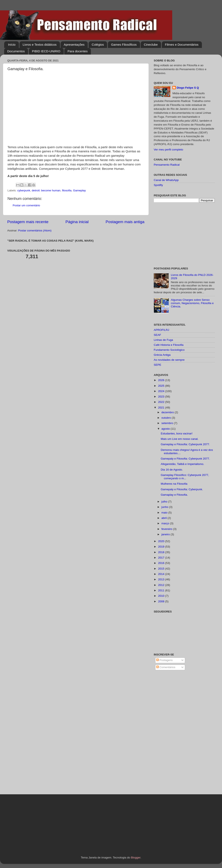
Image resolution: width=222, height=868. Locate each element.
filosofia (67, 190)
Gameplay (79, 190)
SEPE (157, 365)
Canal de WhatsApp (166, 180)
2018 (162, 552)
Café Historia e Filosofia (169, 345)
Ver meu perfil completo (168, 150)
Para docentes (77, 51)
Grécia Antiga (162, 355)
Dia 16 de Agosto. (172, 470)
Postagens (165, 660)
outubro (167, 418)
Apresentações (74, 45)
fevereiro (167, 529)
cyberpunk (24, 190)
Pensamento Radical (167, 165)
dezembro (168, 412)
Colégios (98, 45)
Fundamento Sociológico (169, 350)
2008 (162, 601)
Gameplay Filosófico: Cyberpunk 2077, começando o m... (185, 477)
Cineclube (151, 45)
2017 (162, 558)
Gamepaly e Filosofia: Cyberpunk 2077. (185, 459)
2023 (162, 397)
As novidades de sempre (169, 360)
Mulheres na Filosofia (174, 484)
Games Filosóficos (124, 45)
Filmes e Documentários (182, 45)
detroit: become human (46, 190)
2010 (162, 596)
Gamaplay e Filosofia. (174, 495)
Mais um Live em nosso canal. (180, 439)
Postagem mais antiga (125, 222)
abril (164, 518)
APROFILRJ (161, 330)
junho (165, 507)
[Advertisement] (184, 235)
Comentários (166, 667)
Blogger (136, 858)
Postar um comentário (26, 205)
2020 (162, 541)
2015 (162, 569)
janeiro (166, 534)
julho (165, 502)
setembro (168, 423)
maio (165, 513)
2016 (162, 563)
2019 (162, 547)
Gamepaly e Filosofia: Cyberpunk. (182, 489)
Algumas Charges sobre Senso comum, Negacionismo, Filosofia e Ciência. (192, 303)
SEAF (157, 335)
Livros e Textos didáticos (40, 45)
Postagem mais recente (28, 222)
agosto (166, 429)
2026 (162, 380)
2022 (162, 402)
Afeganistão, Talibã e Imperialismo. (182, 464)
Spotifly (158, 185)
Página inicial (77, 222)
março (166, 523)
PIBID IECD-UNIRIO (46, 51)
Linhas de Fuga (163, 340)
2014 (162, 574)
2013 (162, 579)
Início (12, 45)
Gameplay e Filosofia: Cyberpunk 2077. (185, 444)
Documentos (16, 51)
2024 (162, 391)
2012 (162, 585)
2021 (162, 408)
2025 (162, 386)
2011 (162, 590)
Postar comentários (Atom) (35, 230)
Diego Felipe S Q (188, 88)
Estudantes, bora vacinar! (177, 433)
